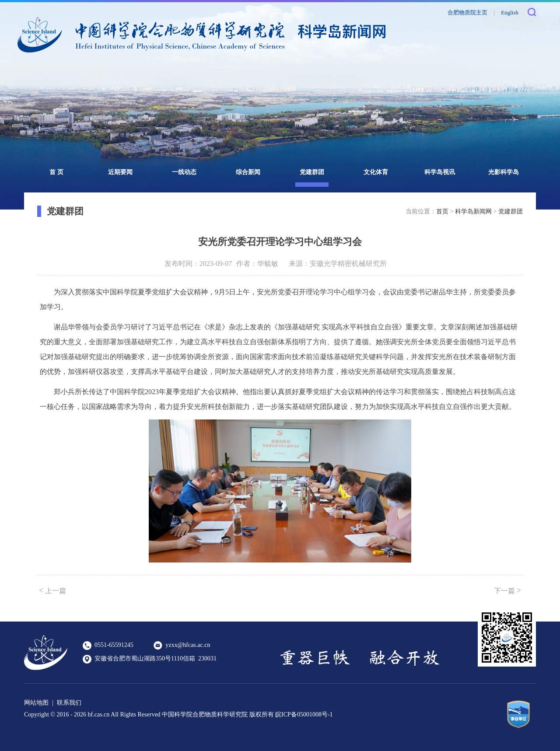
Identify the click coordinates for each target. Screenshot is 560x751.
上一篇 (52, 590)
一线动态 (184, 172)
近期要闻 (120, 172)
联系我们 (69, 703)
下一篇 (507, 590)
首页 (442, 211)
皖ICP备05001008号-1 (304, 714)
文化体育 (376, 172)
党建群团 (312, 172)
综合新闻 (248, 172)
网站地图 (36, 703)
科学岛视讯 (440, 172)
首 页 (56, 172)
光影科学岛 (504, 172)
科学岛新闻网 (473, 211)
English (510, 12)
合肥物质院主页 (467, 12)
